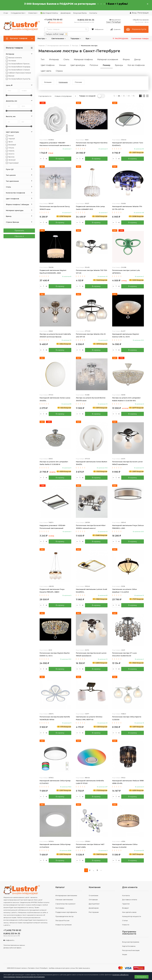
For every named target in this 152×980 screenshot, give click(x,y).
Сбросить (19, 236)
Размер (107, 65)
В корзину (60, 159)
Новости (126, 925)
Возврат (126, 908)
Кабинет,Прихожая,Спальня (18, 73)
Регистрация (143, 13)
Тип (43, 59)
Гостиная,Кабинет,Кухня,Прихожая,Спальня (19, 79)
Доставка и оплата (130, 900)
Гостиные (11, 61)
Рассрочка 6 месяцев (131, 950)
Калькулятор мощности (132, 916)
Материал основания (108, 59)
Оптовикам (93, 900)
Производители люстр (64, 916)
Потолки (94, 65)
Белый (10, 136)
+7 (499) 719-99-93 (53, 20)
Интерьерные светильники (58, 46)
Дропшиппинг (94, 904)
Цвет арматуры (78, 65)
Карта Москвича (129, 946)
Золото (10, 154)
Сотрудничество (18, 13)
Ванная (10, 76)
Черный (10, 139)
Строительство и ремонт (65, 904)
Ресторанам (94, 912)
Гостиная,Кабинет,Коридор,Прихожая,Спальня (19, 67)
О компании (93, 895)
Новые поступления (63, 925)
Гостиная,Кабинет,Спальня (18, 70)
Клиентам (33, 13)
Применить (19, 231)
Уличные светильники (64, 900)
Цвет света (46, 71)
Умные (62, 65)
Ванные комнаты (14, 58)
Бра (88, 38)
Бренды (119, 65)
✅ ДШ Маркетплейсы (49, 13)
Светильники (59, 38)
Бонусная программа (131, 942)
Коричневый (12, 163)
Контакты (93, 13)
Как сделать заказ (129, 912)
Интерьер (54, 59)
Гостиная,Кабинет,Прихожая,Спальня (19, 64)
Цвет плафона (48, 65)
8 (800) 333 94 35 (86, 20)
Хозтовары (60, 908)
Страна (59, 71)
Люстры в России (62, 920)
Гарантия (126, 904)
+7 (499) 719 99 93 (12, 930)
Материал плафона (83, 59)
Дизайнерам (66, 13)
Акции (125, 954)
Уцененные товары (140, 39)
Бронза (10, 157)
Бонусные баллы (80, 13)
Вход (134, 13)
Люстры (42, 38)
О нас (6, 13)
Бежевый (11, 145)
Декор (137, 59)
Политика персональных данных (14, 945)
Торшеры (76, 38)
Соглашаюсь (142, 977)
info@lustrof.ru (10, 940)
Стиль (66, 59)
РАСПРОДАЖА (120, 38)
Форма (126, 59)
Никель (10, 151)
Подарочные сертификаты (66, 912)
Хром (9, 142)
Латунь (10, 148)
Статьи (125, 920)
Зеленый (11, 160)
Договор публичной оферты (12, 948)
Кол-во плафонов (136, 65)
